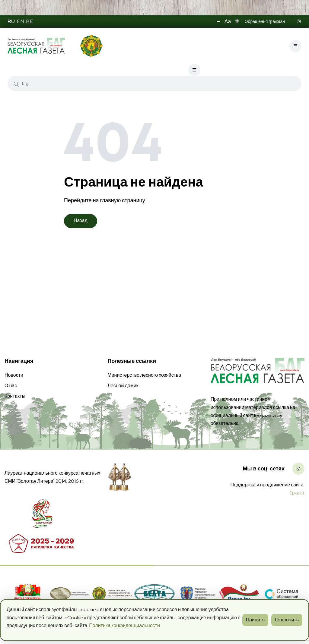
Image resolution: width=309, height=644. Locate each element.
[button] (218, 21)
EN (20, 21)
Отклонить (287, 620)
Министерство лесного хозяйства (144, 374)
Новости (14, 374)
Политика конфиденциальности (124, 625)
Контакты (15, 395)
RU (11, 21)
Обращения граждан (265, 21)
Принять (255, 620)
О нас (11, 384)
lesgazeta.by (268, 414)
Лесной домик (123, 384)
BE (29, 21)
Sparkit (297, 492)
